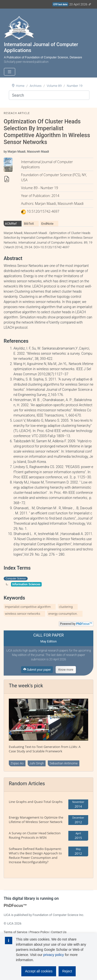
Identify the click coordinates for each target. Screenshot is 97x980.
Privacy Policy (39, 932)
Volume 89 (54, 86)
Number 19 (75, 86)
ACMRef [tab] (11, 224)
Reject (67, 971)
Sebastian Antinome (64, 763)
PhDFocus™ (15, 906)
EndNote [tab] (47, 224)
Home (20, 86)
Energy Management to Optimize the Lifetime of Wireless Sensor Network (36, 820)
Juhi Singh (37, 763)
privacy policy (54, 955)
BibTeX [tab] (29, 224)
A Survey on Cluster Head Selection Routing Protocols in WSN (35, 835)
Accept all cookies (39, 971)
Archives (36, 86)
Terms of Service (15, 932)
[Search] (49, 95)
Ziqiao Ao (17, 763)
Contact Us (59, 932)
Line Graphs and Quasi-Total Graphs (36, 802)
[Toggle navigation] (10, 72)
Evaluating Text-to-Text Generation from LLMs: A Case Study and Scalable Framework (45, 749)
